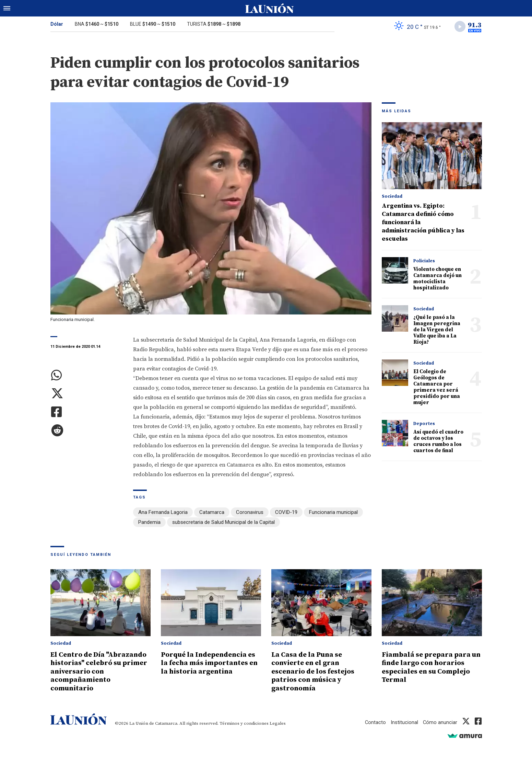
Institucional (404, 721)
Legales (278, 722)
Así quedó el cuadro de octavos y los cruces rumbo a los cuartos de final (438, 442)
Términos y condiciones (244, 722)
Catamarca (212, 513)
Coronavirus (250, 513)
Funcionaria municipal (333, 513)
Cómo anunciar (440, 721)
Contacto (375, 721)
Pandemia (149, 523)
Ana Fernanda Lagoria (163, 513)
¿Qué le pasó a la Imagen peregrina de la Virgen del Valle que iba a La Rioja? (437, 330)
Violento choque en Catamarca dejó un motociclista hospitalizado (438, 279)
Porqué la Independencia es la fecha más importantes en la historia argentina (211, 663)
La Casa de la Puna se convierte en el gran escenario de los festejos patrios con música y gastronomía (315, 671)
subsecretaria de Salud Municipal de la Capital (223, 523)
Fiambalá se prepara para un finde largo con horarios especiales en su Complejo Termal (430, 667)
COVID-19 (286, 513)
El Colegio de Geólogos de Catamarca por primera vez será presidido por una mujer (437, 388)
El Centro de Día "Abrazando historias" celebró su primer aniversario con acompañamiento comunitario (100, 671)
